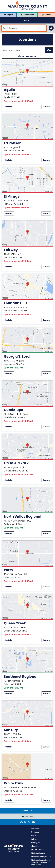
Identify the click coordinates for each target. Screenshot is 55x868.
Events (46, 107)
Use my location (27, 56)
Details (9, 107)
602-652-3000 (28, 816)
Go (49, 50)
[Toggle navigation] (27, 20)
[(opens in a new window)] (21, 822)
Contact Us (27, 811)
